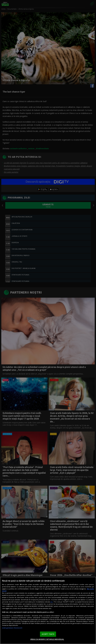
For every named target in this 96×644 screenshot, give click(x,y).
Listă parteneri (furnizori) (12, 628)
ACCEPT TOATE (48, 634)
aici (52, 602)
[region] (48, 610)
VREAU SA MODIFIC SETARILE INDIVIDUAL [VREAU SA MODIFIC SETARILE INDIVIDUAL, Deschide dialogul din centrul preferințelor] (47, 639)
